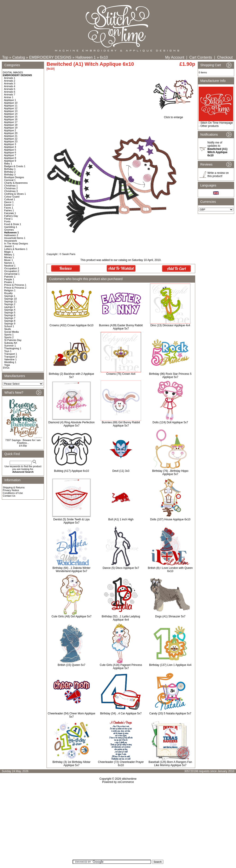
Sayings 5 (10, 312)
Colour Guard (12, 197)
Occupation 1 (12, 268)
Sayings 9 (10, 324)
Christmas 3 (11, 191)
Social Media (11, 332)
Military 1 (9, 255)
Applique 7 (10, 155)
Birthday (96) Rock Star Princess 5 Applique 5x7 (170, 375)
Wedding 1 (10, 362)
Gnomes (9, 230)
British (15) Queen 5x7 (71, 665)
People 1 (9, 279)
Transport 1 (11, 354)
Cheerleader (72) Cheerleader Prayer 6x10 (121, 764)
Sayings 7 (10, 318)
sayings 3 (9, 307)
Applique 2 (10, 130)
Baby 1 (8, 163)
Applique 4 (10, 147)
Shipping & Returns (14, 487)
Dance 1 (9, 202)
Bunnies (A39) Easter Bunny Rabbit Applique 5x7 (121, 327)
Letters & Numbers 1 (16, 249)
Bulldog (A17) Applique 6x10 (71, 471)
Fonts (7, 221)
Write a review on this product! (218, 175)
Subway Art (11, 343)
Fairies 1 (9, 210)
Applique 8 (10, 158)
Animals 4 (10, 86)
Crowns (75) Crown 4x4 (121, 374)
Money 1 (9, 257)
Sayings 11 (10, 301)
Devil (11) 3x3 (121, 471)
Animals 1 (10, 78)
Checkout (225, 57)
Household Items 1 (15, 238)
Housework (10, 241)
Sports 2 (9, 337)
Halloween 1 (86, 57)
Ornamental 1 (12, 274)
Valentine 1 (10, 359)
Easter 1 (9, 205)
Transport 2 (11, 357)
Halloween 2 (11, 235)
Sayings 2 (10, 304)
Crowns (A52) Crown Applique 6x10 (71, 325)
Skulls (7, 329)
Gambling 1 (11, 227)
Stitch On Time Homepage (217, 123)
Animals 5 (10, 89)
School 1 (9, 326)
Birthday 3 (10, 175)
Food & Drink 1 (13, 224)
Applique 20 (11, 133)
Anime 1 (9, 97)
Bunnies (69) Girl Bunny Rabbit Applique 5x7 (121, 424)
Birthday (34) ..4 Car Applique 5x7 (121, 713)
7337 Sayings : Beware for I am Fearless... (23, 441)
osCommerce (126, 782)
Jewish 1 (9, 246)
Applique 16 (11, 119)
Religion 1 (10, 290)
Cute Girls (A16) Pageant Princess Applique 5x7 (121, 667)
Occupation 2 (12, 271)
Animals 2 (10, 81)
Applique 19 (11, 128)
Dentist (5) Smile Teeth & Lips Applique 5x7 (71, 521)
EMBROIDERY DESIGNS (50, 57)
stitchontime (129, 779)
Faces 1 (9, 208)
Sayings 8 (10, 321)
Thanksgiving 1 (13, 348)
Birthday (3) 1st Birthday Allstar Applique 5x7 (72, 764)
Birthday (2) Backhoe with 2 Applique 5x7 (71, 375)
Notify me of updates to (217, 149)
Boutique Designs (14, 177)
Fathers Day (11, 216)
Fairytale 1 (10, 213)
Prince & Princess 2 (15, 288)
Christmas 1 (11, 186)
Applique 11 (11, 106)
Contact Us (9, 496)
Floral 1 (8, 219)
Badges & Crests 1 (15, 166)
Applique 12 (11, 108)
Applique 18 (11, 125)
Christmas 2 (11, 188)
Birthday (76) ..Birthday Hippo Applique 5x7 (170, 473)
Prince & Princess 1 (15, 285)
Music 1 (9, 260)
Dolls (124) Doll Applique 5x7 (170, 422)
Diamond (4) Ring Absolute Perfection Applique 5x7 (72, 424)
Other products (209, 126)
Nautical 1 (10, 266)
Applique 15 (11, 117)
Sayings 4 (10, 310)
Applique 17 (11, 122)
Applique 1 (10, 100)
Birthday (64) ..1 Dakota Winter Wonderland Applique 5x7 (72, 570)
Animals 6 (10, 92)
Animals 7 (10, 95)
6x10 (104, 57)
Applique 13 (11, 111)
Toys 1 (8, 351)
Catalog (19, 57)
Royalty (8, 293)
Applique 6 (10, 152)
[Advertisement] (118, 823)
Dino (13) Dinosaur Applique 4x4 (170, 325)
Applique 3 (10, 144)
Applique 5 (10, 150)
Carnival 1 (10, 180)
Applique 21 (11, 136)
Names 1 (9, 263)
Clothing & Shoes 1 (15, 194)
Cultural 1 (10, 199)
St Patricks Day (13, 340)
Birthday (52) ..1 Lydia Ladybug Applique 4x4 (121, 618)
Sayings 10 (10, 299)
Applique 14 (11, 114)
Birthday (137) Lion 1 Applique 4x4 (170, 665)
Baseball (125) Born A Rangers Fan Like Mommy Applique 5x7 (170, 764)
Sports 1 (9, 335)
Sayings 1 (10, 296)
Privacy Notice (11, 490)
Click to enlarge (173, 116)
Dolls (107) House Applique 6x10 (170, 519)
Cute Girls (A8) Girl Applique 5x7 (71, 616)
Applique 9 (10, 161)
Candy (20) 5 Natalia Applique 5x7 (170, 713)
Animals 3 (10, 83)
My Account (175, 57)
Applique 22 (11, 139)
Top (5, 57)
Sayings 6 (10, 315)
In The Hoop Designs (16, 243)
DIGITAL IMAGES (13, 72)
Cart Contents (201, 57)
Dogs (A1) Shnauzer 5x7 (170, 616)
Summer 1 (10, 346)
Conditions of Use (13, 493)
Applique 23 (11, 141)
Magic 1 (9, 252)
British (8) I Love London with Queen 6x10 (170, 570)
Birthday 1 (10, 169)
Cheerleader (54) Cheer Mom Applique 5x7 (71, 715)
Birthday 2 (10, 172)
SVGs (6, 368)
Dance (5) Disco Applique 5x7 (121, 568)
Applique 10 (11, 103)
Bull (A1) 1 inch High (121, 519)
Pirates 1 (9, 282)
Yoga (7, 365)
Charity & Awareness (16, 183)
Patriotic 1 (10, 277)
